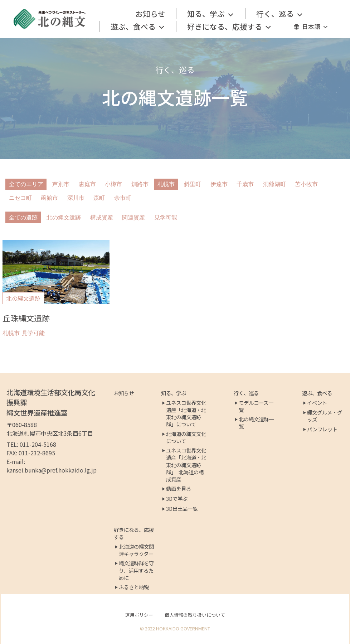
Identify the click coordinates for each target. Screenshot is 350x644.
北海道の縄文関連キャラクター (136, 550)
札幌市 (166, 184)
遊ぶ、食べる (138, 26)
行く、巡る (280, 14)
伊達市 (219, 184)
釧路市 (140, 184)
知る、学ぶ (211, 14)
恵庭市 (87, 184)
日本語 (315, 26)
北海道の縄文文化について (186, 437)
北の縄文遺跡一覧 (256, 423)
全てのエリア (26, 184)
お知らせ (150, 14)
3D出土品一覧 (182, 509)
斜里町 (193, 184)
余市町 (123, 198)
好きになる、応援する (230, 26)
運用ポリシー (139, 615)
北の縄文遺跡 (64, 217)
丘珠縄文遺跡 (26, 318)
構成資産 (102, 217)
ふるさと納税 (134, 587)
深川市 (76, 198)
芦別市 (61, 184)
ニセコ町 (20, 198)
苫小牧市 (306, 184)
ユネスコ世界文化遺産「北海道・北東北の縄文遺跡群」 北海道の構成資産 (186, 465)
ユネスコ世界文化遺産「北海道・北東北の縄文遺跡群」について (186, 413)
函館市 (49, 198)
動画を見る (179, 489)
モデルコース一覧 (256, 406)
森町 (99, 198)
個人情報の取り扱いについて (195, 615)
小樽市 (113, 184)
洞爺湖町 (274, 184)
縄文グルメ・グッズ (325, 416)
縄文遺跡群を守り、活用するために (136, 570)
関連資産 (133, 217)
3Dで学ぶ (177, 499)
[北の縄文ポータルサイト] (50, 19)
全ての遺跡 (23, 217)
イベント (317, 403)
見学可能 (166, 217)
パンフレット (322, 429)
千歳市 (245, 184)
